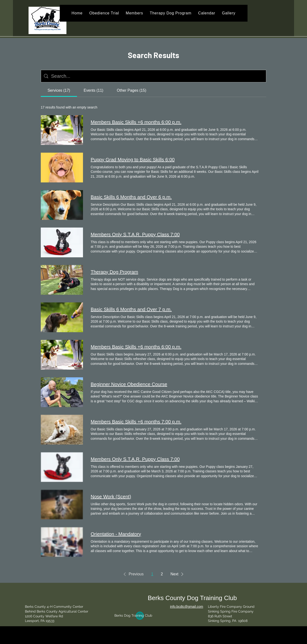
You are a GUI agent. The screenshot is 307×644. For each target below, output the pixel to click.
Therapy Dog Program (114, 272)
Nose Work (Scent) (111, 497)
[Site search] (157, 76)
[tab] (59, 90)
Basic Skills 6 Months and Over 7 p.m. (131, 309)
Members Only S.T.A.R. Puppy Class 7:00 (135, 235)
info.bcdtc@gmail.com (187, 607)
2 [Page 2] (162, 574)
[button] (133, 574)
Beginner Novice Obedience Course (129, 384)
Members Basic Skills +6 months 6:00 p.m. (136, 122)
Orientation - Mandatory (116, 534)
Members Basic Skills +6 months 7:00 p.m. (136, 422)
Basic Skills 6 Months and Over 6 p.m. (131, 197)
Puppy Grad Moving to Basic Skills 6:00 (133, 160)
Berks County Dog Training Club (192, 598)
